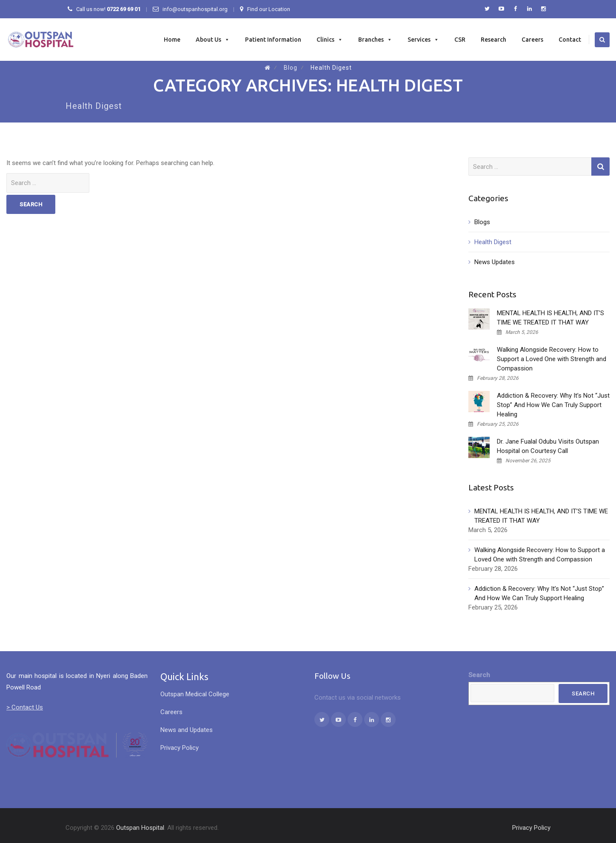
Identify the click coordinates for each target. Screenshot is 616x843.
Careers (532, 40)
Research (493, 40)
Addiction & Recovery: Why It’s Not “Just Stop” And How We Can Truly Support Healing (553, 405)
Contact (570, 40)
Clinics (330, 40)
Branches (375, 40)
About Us (213, 40)
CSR (460, 40)
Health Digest (493, 242)
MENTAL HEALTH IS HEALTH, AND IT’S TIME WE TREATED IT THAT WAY (550, 318)
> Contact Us (25, 707)
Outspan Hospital (140, 828)
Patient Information (273, 40)
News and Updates (187, 730)
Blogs (482, 222)
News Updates (495, 262)
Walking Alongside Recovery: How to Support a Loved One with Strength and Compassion (552, 359)
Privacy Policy (180, 748)
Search (479, 675)
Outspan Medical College (195, 694)
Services (423, 40)
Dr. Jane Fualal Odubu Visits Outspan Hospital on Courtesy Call (548, 446)
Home (172, 40)
